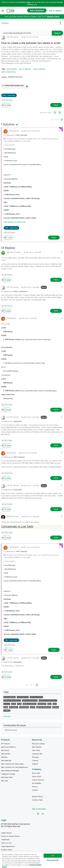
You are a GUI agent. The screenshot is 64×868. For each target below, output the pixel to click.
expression (42, 704)
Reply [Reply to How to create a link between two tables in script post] (56, 105)
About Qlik (36, 773)
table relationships (9, 72)
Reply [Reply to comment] (54, 237)
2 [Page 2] (58, 119)
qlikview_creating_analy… (48, 701)
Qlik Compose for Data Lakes (12, 764)
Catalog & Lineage (8, 774)
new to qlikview (25, 69)
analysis (56, 707)
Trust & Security (38, 780)
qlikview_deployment (30, 701)
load (55, 704)
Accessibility (37, 783)
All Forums (12, 730)
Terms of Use (6, 843)
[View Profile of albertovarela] (14, 517)
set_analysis (14, 707)
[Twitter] (34, 814)
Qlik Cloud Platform (8, 747)
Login (28, 2)
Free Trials (36, 750)
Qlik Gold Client (7, 777)
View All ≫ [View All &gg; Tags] (7, 716)
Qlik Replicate (6, 760)
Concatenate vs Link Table (17, 526)
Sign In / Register (56, 11)
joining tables (12, 69)
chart (19, 704)
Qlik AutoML (6, 754)
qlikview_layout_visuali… (12, 701)
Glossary (35, 757)
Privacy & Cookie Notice (10, 836)
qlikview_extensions (44, 707)
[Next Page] (62, 119)
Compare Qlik (37, 754)
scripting (7, 711)
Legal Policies (6, 833)
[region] (32, 860)
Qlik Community (39, 809)
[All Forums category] (4, 730)
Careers (35, 790)
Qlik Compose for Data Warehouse (14, 767)
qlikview (7, 704)
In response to (15, 135)
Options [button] (60, 23)
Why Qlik (4, 781)
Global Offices (37, 797)
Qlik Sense (5, 750)
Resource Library (38, 744)
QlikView (5, 23)
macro (33, 707)
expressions (24, 707)
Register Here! (53, 17)
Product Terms (7, 850)
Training (35, 760)
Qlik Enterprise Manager (10, 771)
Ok (53, 856)
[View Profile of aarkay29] (15, 131)
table (6, 707)
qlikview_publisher (30, 704)
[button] (62, 37)
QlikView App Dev (15, 77)
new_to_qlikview (39, 69)
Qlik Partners (37, 747)
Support (35, 764)
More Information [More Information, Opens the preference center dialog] (53, 860)
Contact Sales (37, 800)
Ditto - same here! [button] (9, 95)
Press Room (37, 776)
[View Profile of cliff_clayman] (14, 37)
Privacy (35, 787)
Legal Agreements (8, 846)
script (14, 704)
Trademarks (5, 840)
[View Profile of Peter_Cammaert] (15, 252)
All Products (6, 744)
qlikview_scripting (36, 697)
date (49, 704)
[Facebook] (43, 814)
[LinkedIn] (38, 814)
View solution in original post (15, 222)
